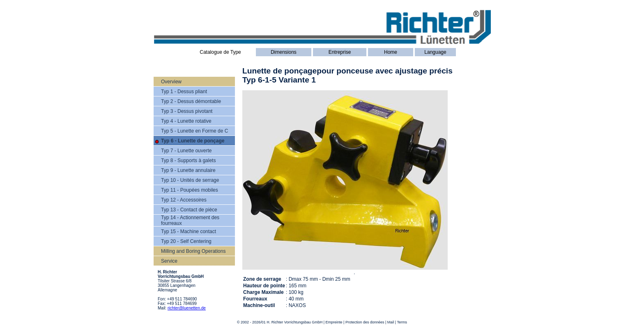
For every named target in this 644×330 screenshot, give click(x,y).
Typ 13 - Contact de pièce (189, 210)
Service (169, 261)
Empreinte (334, 322)
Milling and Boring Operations (193, 251)
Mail (391, 322)
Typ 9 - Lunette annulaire (188, 170)
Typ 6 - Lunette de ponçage (193, 141)
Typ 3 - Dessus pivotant (187, 111)
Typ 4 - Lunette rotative (186, 121)
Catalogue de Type (220, 52)
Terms (402, 322)
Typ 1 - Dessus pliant (184, 92)
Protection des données (365, 322)
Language (435, 52)
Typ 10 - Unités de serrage (190, 180)
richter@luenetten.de (187, 308)
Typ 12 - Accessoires (184, 200)
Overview (171, 82)
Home (391, 52)
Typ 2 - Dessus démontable (191, 101)
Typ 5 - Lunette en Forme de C (194, 131)
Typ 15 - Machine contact (189, 231)
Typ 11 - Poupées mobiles (190, 190)
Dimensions (284, 52)
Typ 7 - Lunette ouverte (186, 151)
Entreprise (340, 52)
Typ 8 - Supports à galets (188, 160)
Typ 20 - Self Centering (186, 241)
